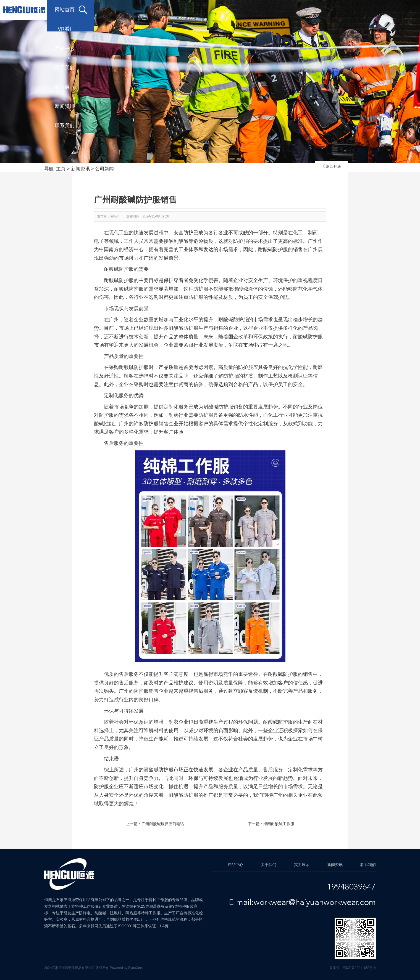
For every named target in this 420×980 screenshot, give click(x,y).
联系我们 (368, 10)
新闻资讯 (324, 10)
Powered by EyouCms (126, 968)
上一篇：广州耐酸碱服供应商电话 (155, 824)
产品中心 (191, 10)
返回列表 (332, 166)
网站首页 (103, 10)
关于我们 (235, 10)
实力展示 (280, 10)
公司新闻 (104, 169)
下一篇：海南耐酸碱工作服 (271, 824)
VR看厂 (149, 10)
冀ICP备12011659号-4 (359, 968)
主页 (61, 169)
